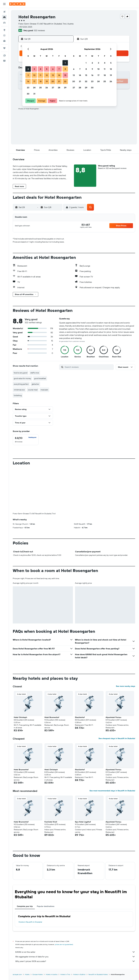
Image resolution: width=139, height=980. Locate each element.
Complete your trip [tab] (25, 906)
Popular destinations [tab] (46, 906)
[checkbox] (26, 440)
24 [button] (34, 88)
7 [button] (59, 69)
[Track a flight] (4, 35)
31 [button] (34, 94)
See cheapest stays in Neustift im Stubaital (117, 738)
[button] (4, 4)
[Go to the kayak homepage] (17, 4)
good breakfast (40, 378)
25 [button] (40, 88)
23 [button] (28, 88)
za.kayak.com (17, 974)
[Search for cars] (4, 23)
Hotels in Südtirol (79, 974)
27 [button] (53, 88)
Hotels (27, 974)
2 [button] (28, 69)
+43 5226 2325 (25, 27)
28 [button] (59, 88)
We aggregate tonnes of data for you (75, 957)
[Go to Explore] (4, 30)
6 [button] (53, 69)
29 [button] (65, 88)
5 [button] (47, 69)
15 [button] (65, 75)
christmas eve (19, 390)
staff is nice (35, 373)
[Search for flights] (4, 12)
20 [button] (53, 81)
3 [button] (34, 69)
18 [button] (41, 81)
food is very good (21, 373)
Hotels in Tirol (65, 974)
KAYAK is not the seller (75, 952)
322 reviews (39, 30)
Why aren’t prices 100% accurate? (75, 961)
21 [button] (59, 81)
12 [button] (47, 75)
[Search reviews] (89, 367)
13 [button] (53, 75)
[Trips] (4, 48)
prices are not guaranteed (64, 944)
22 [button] (65, 81)
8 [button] (65, 69)
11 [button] (40, 75)
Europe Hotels (38, 974)
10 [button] (34, 75)
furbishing (18, 395)
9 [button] (28, 75)
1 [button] (65, 63)
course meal (33, 390)
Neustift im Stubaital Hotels (98, 974)
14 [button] (59, 75)
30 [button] (28, 94)
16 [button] (28, 81)
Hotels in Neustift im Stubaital (30, 922)
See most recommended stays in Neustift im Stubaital (112, 791)
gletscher (35, 384)
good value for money (22, 378)
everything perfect (21, 384)
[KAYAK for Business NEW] (4, 41)
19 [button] (47, 81)
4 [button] (41, 69)
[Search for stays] (4, 17)
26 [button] (47, 88)
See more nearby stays (126, 686)
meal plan (44, 390)
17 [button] (34, 81)
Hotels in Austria (52, 974)
